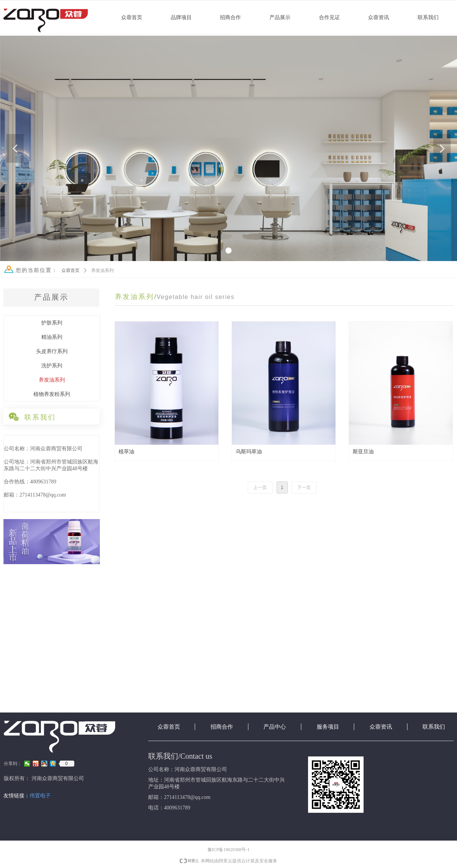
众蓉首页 (71, 270)
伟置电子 (40, 796)
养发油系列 (102, 270)
